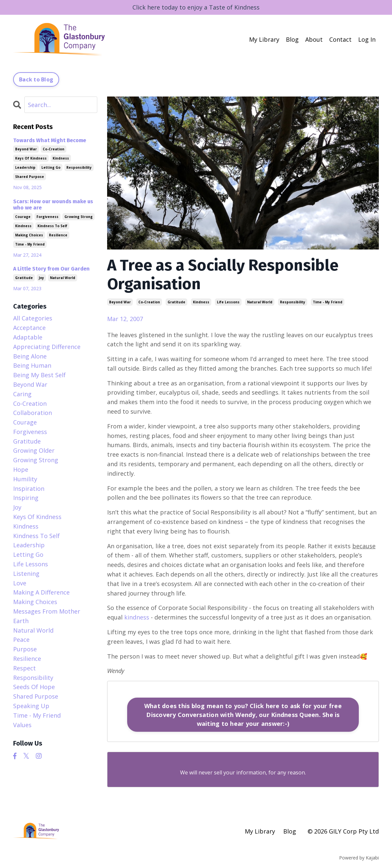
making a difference (41, 592)
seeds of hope (34, 687)
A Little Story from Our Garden (51, 269)
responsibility (293, 302)
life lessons (228, 302)
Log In (367, 39)
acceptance (29, 328)
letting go (51, 167)
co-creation (149, 302)
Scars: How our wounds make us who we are (53, 205)
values (22, 725)
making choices (29, 235)
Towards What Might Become (50, 140)
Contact (340, 39)
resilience (58, 235)
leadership (25, 167)
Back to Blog (36, 79)
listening (26, 574)
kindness (201, 302)
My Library (264, 39)
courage (23, 217)
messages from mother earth (47, 616)
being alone (30, 356)
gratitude (176, 302)
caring (22, 394)
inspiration (29, 488)
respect (24, 668)
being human (32, 365)
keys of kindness (31, 158)
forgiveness (47, 217)
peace (21, 640)
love (20, 583)
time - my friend (328, 302)
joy (41, 278)
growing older (34, 450)
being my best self (39, 375)
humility (25, 479)
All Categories (33, 318)
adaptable (28, 337)
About (314, 39)
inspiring (26, 498)
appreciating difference (47, 347)
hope (21, 469)
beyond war (120, 302)
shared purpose (30, 177)
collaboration (33, 413)
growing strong (79, 217)
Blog (292, 39)
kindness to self (52, 226)
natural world (260, 302)
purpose (25, 649)
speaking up (31, 706)
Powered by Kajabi (359, 858)
